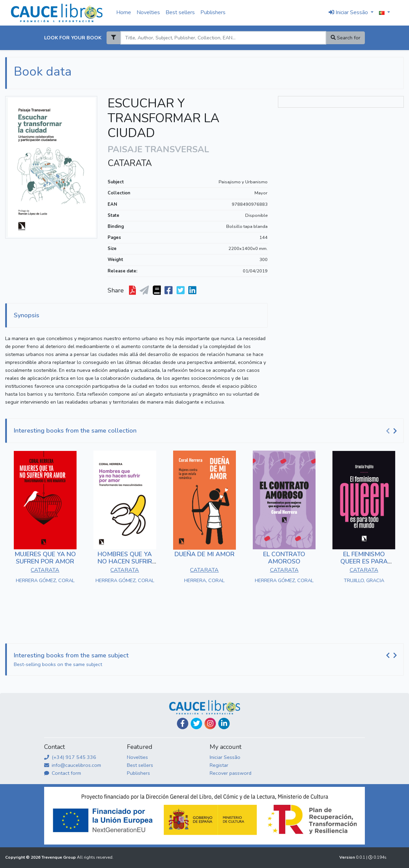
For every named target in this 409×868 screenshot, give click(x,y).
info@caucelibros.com (73, 765)
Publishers (213, 12)
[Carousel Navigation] (392, 431)
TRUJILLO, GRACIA (364, 580)
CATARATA (130, 163)
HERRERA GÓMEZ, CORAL (45, 580)
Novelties (148, 12)
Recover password (231, 773)
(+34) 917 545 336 (70, 757)
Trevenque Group (59, 857)
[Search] (223, 38)
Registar (219, 765)
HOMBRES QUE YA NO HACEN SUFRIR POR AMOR (125, 562)
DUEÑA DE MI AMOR (204, 554)
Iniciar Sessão (225, 757)
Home (124, 12)
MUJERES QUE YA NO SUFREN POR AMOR (45, 558)
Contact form (63, 773)
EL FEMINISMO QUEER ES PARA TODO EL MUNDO (364, 562)
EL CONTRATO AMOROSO (284, 558)
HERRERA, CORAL (204, 580)
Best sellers (180, 12)
